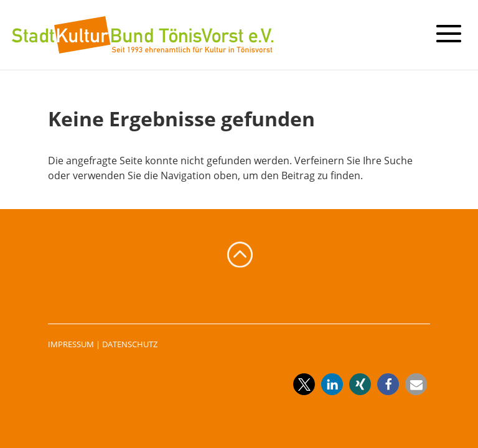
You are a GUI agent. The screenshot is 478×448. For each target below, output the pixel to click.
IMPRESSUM (71, 344)
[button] (304, 384)
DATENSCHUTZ (130, 344)
